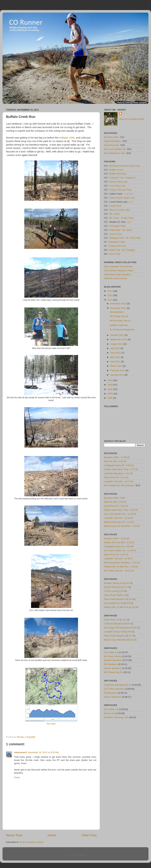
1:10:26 (134, 607)
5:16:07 (131, 542)
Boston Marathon (113, 587)
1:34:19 (125, 620)
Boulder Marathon (113, 660)
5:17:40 (134, 469)
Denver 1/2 (110, 713)
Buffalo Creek (116, 170)
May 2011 (116, 357)
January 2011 (117, 375)
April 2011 (116, 362)
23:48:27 (129, 559)
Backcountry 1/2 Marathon (117, 526)
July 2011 (115, 348)
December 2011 (119, 304)
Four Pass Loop (117, 186)
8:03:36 (130, 465)
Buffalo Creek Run (119, 325)
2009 (110, 385)
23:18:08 (129, 518)
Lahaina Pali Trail (117, 246)
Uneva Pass (116, 234)
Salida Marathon (112, 141)
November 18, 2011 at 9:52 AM (43, 752)
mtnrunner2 (20, 752)
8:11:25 (125, 477)
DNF (123, 498)
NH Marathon (111, 664)
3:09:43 (129, 624)
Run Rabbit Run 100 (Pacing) (119, 485)
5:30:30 (134, 510)
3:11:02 (136, 563)
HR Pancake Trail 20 (120, 321)
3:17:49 (126, 587)
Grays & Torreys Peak (120, 190)
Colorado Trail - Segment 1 (123, 178)
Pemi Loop (115, 254)
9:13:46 (124, 595)
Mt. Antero (115, 214)
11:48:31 (132, 551)
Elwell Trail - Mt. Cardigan (122, 250)
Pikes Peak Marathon (115, 599)
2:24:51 (130, 522)
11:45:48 (125, 457)
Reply (17, 777)
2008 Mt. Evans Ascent (116, 278)
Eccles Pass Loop (118, 182)
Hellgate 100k (67, 138)
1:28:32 (136, 526)
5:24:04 (131, 599)
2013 (110, 291)
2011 (110, 300)
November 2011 (119, 308)
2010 (110, 380)
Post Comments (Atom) (32, 842)
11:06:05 (132, 514)
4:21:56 (129, 473)
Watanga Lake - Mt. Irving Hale (125, 238)
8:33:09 (130, 547)
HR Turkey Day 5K (113, 571)
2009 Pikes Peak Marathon (118, 275)
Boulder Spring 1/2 (113, 583)
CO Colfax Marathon (114, 689)
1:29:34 (128, 583)
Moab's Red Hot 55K (114, 542)
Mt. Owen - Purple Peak (121, 218)
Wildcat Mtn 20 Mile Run (116, 567)
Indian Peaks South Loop (122, 198)
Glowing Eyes (117, 312)
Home (52, 835)
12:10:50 (125, 538)
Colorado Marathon (114, 624)
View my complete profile (132, 119)
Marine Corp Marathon (115, 640)
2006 (110, 398)
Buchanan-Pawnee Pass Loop (125, 166)
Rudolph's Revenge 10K (116, 717)
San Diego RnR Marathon (117, 628)
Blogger (82, 855)
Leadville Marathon (114, 473)
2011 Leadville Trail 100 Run (118, 267)
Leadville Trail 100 (113, 481)
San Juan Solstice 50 (115, 149)
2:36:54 (134, 567)
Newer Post (14, 835)
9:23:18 (124, 506)
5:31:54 (132, 640)
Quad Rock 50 (111, 145)
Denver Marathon (113, 668)
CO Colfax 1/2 (111, 652)
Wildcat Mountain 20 (114, 522)
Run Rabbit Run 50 (114, 603)
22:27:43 (129, 481)
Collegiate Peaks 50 (114, 465)
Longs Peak (115, 206)
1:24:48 (122, 591)
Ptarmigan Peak (117, 226)
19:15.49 (129, 571)
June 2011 (116, 353)
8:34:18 (125, 555)
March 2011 (117, 366)
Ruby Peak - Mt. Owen (121, 230)
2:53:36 (130, 632)
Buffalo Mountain (118, 174)
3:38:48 (135, 628)
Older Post (89, 835)
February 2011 (118, 370)
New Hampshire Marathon (117, 563)
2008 (110, 389)
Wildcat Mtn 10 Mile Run (116, 607)
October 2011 (117, 335)
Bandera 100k (111, 137)
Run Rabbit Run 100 (114, 153)
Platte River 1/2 (112, 620)
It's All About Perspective (122, 330)
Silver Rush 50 (111, 477)
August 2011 (117, 344)
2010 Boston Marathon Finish (119, 271)
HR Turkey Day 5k (119, 316)
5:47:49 (131, 636)
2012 (110, 295)
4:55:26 (123, 461)
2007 (110, 394)
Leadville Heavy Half (114, 632)
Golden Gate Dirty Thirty (116, 469)
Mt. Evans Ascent (113, 656)
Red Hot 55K (110, 461)
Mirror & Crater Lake (120, 210)
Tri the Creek (111, 591)
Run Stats (51, 724)
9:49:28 (128, 603)
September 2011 (119, 339)
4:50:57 (123, 502)
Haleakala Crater (117, 242)
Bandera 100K (111, 457)
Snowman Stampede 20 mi (118, 685)
